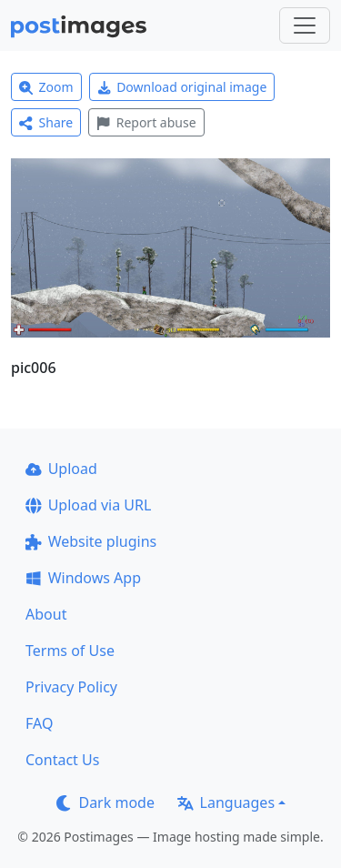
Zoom (46, 87)
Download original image (182, 87)
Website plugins (91, 541)
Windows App (83, 578)
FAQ (39, 723)
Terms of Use (70, 651)
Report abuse (146, 122)
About (46, 614)
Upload (61, 469)
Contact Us (62, 760)
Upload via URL (88, 505)
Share (46, 122)
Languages (226, 802)
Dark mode (105, 802)
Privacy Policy (71, 687)
